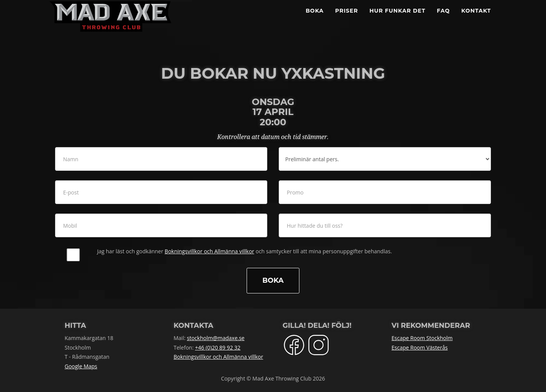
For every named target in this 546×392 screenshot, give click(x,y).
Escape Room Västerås (420, 347)
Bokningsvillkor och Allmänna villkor (210, 251)
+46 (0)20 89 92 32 (218, 347)
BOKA (314, 19)
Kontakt (476, 19)
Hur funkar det (397, 19)
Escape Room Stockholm (422, 338)
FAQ (444, 19)
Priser (347, 19)
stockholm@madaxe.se (216, 338)
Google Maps (81, 366)
